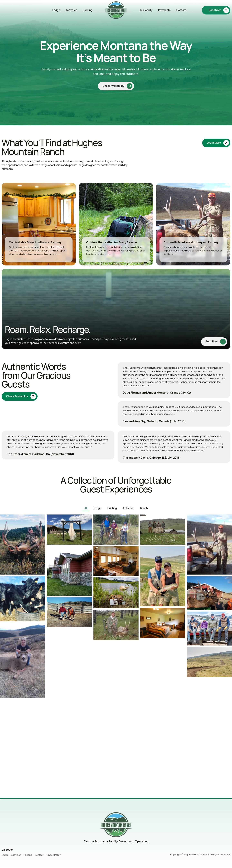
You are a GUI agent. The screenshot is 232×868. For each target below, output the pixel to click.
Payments (164, 11)
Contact (181, 11)
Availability (146, 11)
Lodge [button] (98, 507)
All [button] (86, 507)
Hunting (87, 11)
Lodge (56, 11)
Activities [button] (128, 507)
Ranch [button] (143, 507)
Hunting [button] (112, 507)
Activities (71, 11)
